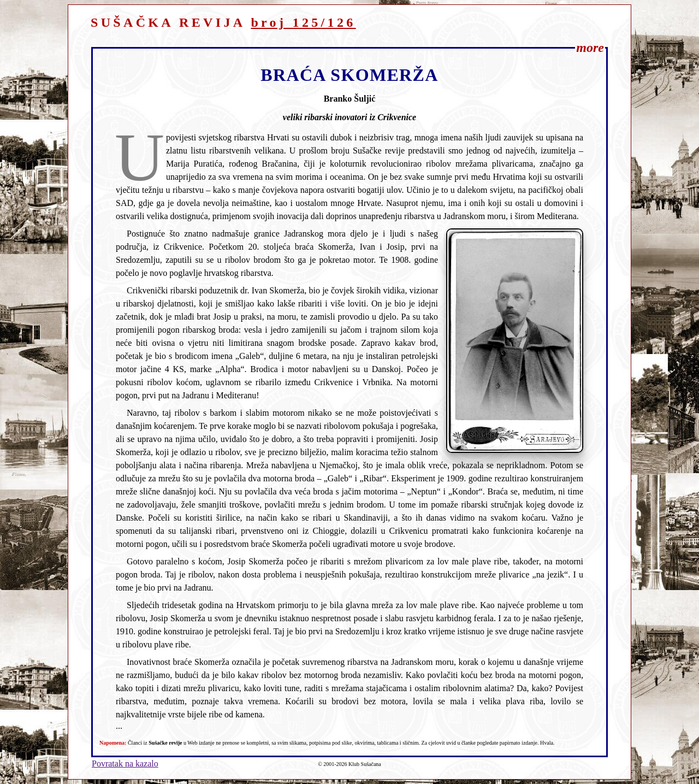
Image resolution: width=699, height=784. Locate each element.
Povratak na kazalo (125, 764)
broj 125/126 (303, 22)
